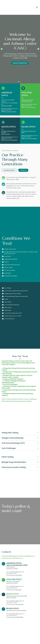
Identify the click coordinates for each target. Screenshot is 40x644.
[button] (20, 63)
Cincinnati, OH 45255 (6, 106)
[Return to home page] (10, 7)
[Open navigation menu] (37, 7)
